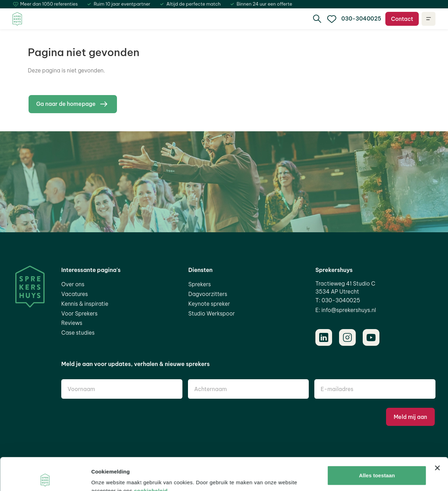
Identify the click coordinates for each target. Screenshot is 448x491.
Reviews (72, 323)
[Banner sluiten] (437, 435)
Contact (402, 19)
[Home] (17, 19)
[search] (317, 19)
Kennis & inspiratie (85, 304)
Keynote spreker (209, 304)
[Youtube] (371, 337)
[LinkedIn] (324, 337)
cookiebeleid (151, 458)
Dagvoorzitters (208, 294)
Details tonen (108, 477)
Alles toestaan (377, 443)
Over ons (73, 284)
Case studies (78, 333)
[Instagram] (347, 337)
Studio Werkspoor (212, 313)
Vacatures (75, 294)
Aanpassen (377, 465)
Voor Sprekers (79, 313)
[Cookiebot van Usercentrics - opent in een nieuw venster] (45, 477)
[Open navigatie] (429, 19)
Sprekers (200, 284)
